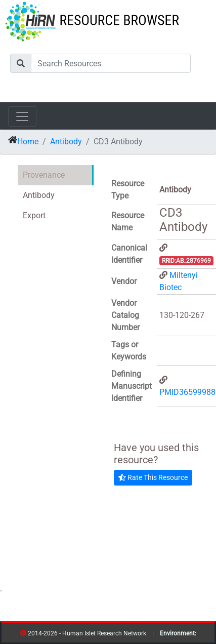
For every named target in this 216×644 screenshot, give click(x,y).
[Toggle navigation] (22, 116)
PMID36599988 (187, 392)
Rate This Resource (153, 477)
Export (34, 215)
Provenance (44, 175)
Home (28, 142)
